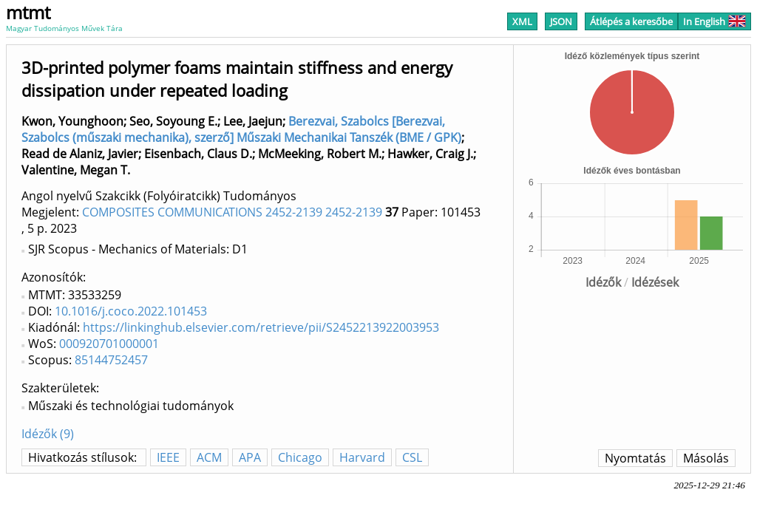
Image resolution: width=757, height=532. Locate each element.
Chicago (300, 457)
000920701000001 (109, 344)
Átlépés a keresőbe (631, 21)
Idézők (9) (48, 434)
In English (714, 21)
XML (522, 21)
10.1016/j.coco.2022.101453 (131, 311)
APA (250, 457)
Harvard (362, 457)
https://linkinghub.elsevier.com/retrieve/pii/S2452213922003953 (261, 327)
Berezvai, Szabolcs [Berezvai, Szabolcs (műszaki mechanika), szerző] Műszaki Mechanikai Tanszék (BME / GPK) (241, 129)
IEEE (168, 457)
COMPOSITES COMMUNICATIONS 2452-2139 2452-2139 (232, 212)
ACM (209, 457)
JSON (561, 21)
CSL (412, 457)
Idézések (655, 282)
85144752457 (111, 360)
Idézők (603, 282)
